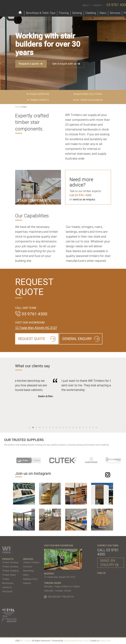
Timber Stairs (9, 575)
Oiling (26, 575)
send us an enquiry (84, 199)
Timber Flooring (10, 562)
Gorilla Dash (69, 641)
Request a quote (31, 64)
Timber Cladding (10, 571)
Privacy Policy (83, 641)
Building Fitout (30, 579)
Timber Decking (10, 567)
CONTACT (97, 5)
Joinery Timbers (31, 562)
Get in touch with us (67, 64)
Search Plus (105, 641)
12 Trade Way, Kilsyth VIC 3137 (36, 328)
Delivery (27, 583)
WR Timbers (26, 641)
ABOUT (86, 5)
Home (18, 107)
